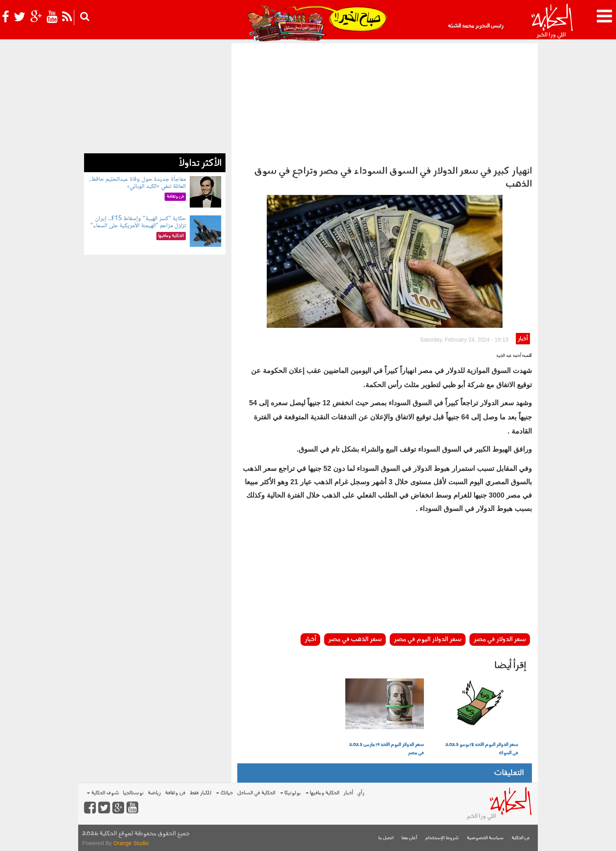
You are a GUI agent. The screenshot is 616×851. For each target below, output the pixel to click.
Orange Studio (131, 843)
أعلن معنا (409, 838)
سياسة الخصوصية (485, 838)
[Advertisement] (385, 102)
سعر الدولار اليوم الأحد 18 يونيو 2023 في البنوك (482, 749)
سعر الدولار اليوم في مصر (428, 640)
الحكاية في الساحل (256, 793)
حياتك (225, 793)
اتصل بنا (386, 838)
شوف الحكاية (103, 793)
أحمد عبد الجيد (509, 356)
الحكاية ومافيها (323, 793)
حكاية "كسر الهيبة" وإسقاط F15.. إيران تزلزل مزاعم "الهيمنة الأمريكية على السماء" (138, 222)
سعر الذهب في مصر (355, 640)
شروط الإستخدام (442, 838)
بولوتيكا (291, 793)
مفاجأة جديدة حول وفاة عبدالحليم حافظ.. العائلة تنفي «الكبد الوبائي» (137, 183)
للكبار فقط (200, 793)
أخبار (523, 339)
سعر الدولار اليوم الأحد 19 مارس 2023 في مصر (387, 749)
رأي (361, 793)
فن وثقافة (175, 793)
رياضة (154, 793)
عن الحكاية (521, 838)
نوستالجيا (133, 793)
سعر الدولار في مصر (500, 640)
